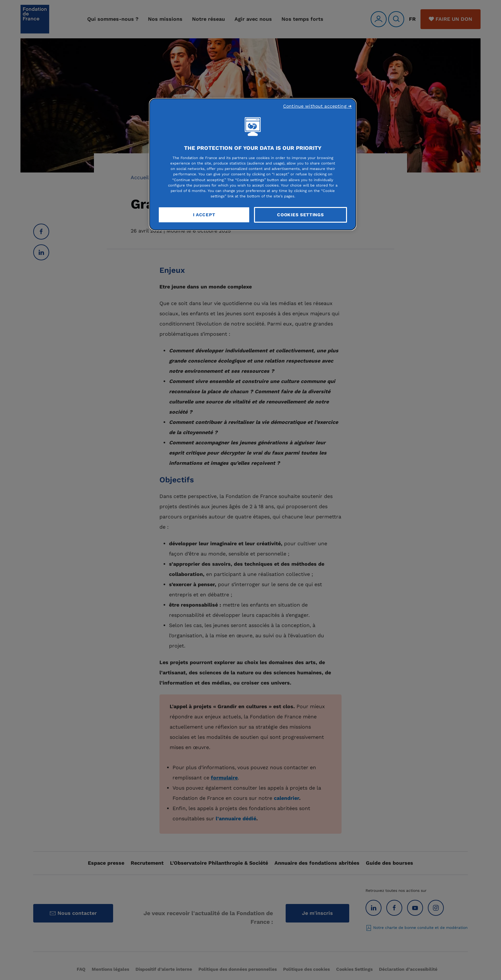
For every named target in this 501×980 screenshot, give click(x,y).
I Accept (204, 215)
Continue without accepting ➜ (317, 106)
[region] (253, 165)
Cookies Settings (300, 215)
